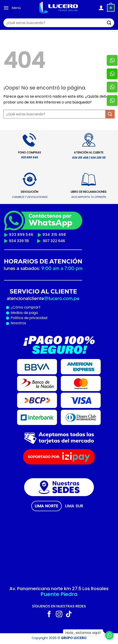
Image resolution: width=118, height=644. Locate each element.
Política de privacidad (28, 318)
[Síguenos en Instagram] (59, 615)
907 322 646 (54, 241)
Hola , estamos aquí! (83, 633)
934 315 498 (54, 235)
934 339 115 (19, 241)
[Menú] (6, 8)
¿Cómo (17, 307)
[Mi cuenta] (101, 8)
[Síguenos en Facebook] (49, 615)
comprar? (32, 307)
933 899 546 (21, 235)
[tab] (47, 506)
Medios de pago (24, 313)
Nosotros (18, 323)
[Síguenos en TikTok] (69, 615)
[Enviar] (109, 23)
